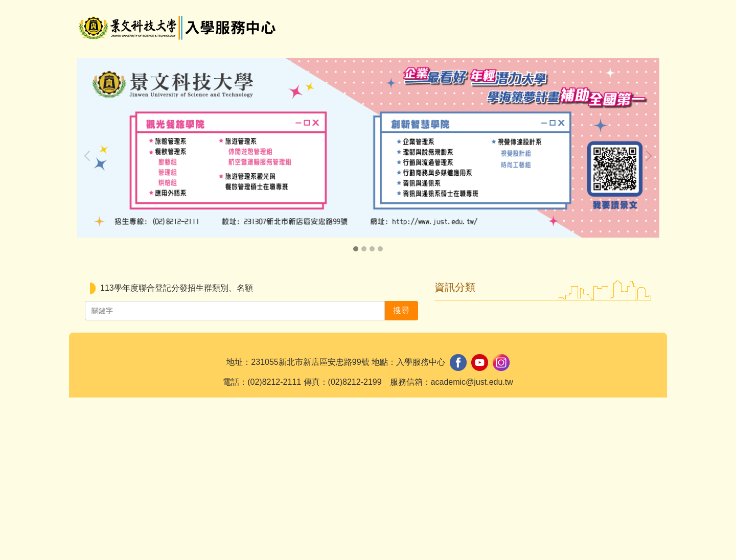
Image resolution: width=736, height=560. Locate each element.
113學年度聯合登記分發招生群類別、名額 (177, 288)
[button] (89, 156)
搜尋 (635, 18)
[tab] (356, 249)
